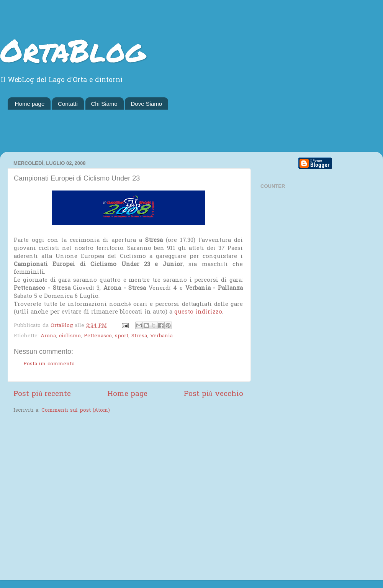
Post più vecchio (214, 394)
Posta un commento (49, 364)
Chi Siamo (104, 104)
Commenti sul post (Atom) (76, 411)
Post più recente (42, 394)
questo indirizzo (198, 312)
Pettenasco (98, 336)
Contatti (68, 104)
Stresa (139, 336)
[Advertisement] (191, 131)
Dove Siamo (146, 104)
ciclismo (70, 336)
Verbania (161, 336)
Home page (30, 104)
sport (122, 336)
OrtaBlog (73, 50)
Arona (48, 336)
